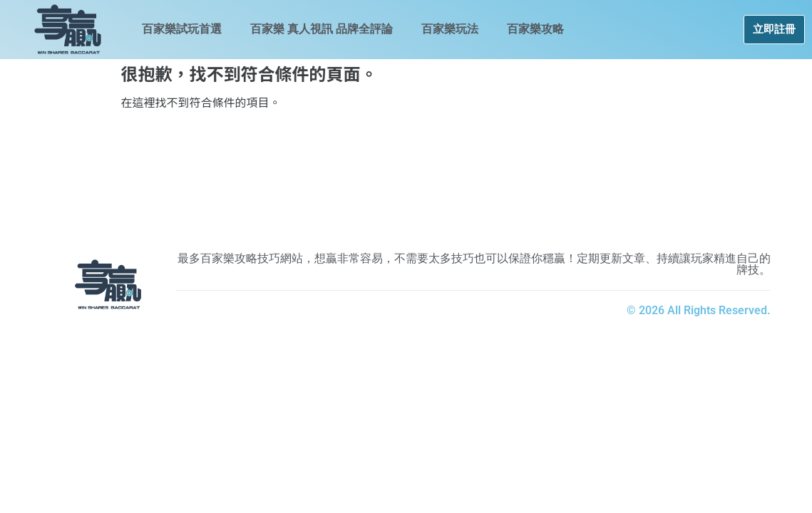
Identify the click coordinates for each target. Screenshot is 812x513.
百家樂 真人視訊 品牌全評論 (322, 29)
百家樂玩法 (450, 29)
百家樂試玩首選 (182, 29)
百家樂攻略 (535, 29)
